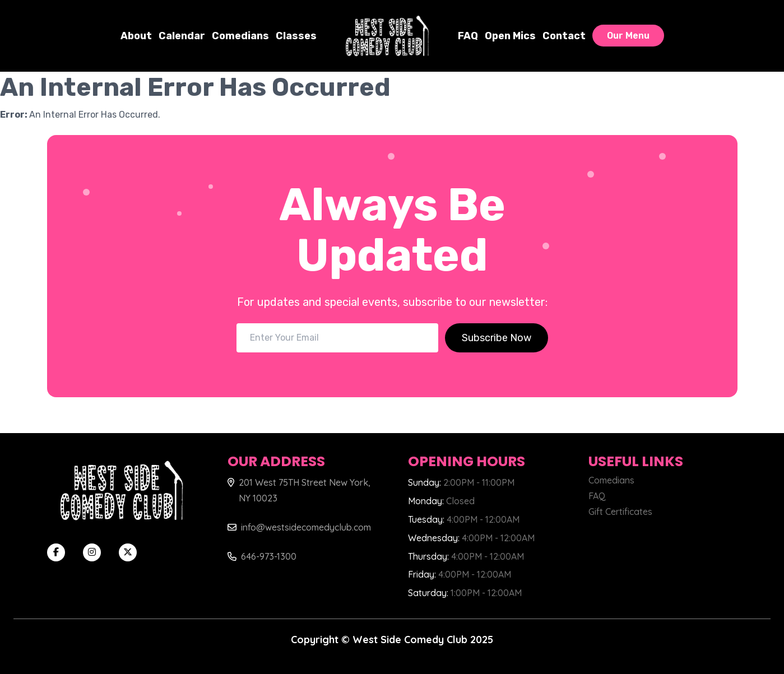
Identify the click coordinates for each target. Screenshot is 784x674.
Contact (564, 36)
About (136, 36)
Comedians (240, 36)
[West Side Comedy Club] (387, 36)
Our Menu (628, 36)
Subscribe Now (497, 338)
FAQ (468, 36)
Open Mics (510, 36)
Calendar (182, 36)
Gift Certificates (620, 512)
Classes (296, 36)
